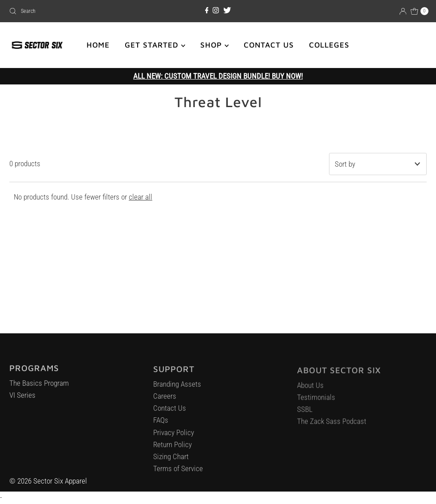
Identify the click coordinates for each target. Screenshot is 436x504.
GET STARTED (155, 45)
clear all (141, 197)
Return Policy (172, 448)
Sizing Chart (171, 460)
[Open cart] (420, 11)
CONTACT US (269, 45)
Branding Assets (177, 388)
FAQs (161, 424)
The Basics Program (39, 386)
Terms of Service (178, 472)
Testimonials (316, 401)
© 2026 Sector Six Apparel (48, 481)
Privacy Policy (174, 436)
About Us (310, 389)
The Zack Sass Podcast (332, 425)
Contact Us (170, 412)
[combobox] (74, 11)
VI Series (22, 398)
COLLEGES (329, 45)
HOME (98, 45)
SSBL (305, 413)
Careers (165, 400)
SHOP (214, 45)
